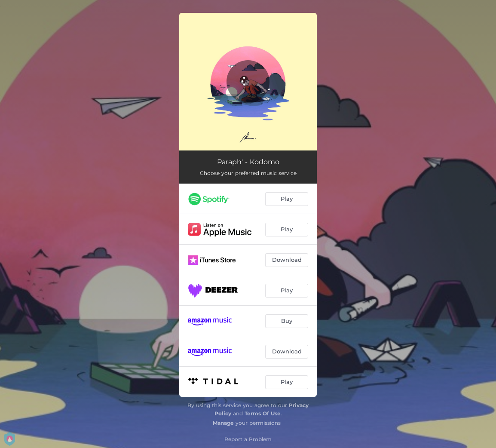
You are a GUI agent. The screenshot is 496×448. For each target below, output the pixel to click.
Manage (223, 423)
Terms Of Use (263, 413)
